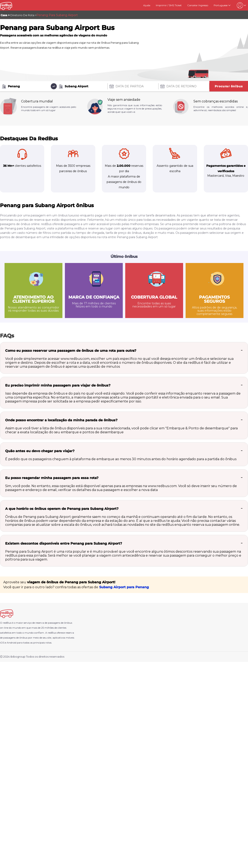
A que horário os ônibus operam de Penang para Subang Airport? (62, 509)
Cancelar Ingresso (198, 5)
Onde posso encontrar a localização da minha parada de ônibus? (61, 420)
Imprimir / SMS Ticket (169, 5)
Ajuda (147, 5)
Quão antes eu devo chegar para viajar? (40, 451)
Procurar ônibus (229, 86)
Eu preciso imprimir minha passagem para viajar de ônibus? (58, 385)
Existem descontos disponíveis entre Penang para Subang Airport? (64, 543)
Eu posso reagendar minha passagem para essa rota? (52, 478)
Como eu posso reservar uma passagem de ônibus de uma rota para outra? (71, 351)
